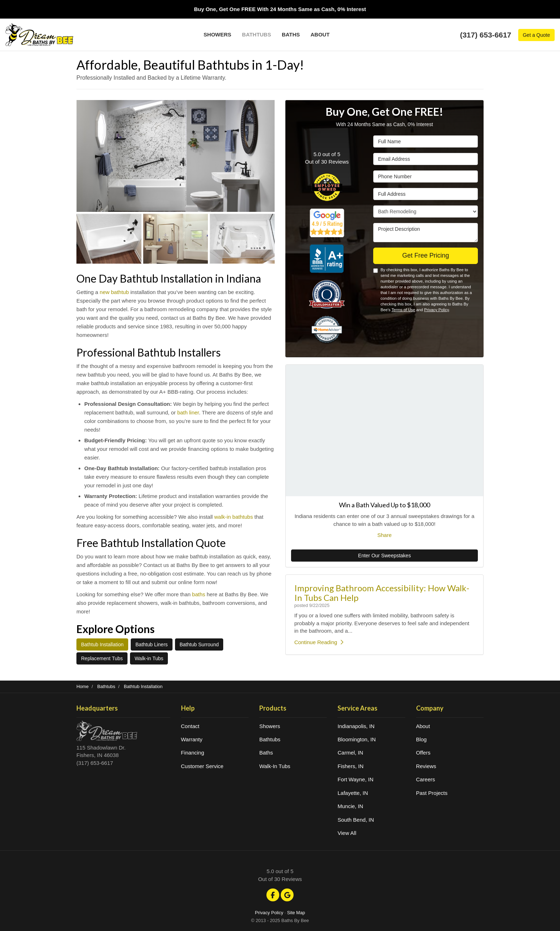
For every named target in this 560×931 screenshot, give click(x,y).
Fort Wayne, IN (355, 779)
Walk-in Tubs (149, 658)
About (423, 726)
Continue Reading (319, 642)
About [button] (320, 34)
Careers (426, 779)
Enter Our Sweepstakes (385, 556)
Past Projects (432, 793)
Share (384, 535)
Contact (190, 726)
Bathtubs (270, 739)
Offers (423, 753)
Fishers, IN (351, 766)
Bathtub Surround (199, 644)
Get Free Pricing (426, 255)
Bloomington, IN (357, 739)
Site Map (296, 913)
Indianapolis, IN (356, 726)
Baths (266, 753)
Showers (270, 726)
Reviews (426, 766)
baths (199, 594)
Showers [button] (217, 34)
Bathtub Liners (151, 644)
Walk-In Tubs (275, 766)
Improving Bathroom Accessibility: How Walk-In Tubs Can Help (382, 593)
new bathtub (114, 292)
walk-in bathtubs (234, 517)
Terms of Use (403, 310)
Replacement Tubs (102, 658)
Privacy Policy (436, 310)
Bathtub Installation (102, 644)
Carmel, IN (350, 753)
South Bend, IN (356, 820)
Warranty (192, 739)
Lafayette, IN (353, 793)
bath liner (188, 412)
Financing (193, 753)
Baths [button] (291, 34)
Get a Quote (536, 35)
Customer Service (202, 766)
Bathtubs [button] (257, 34)
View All (347, 833)
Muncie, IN (350, 806)
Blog (421, 739)
